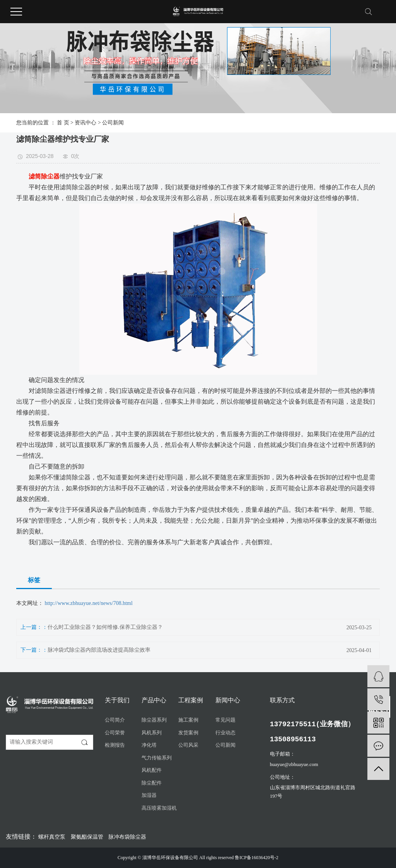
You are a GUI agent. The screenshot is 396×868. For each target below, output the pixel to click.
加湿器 (149, 795)
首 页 (63, 123)
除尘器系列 (154, 720)
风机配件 (152, 770)
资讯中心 (85, 123)
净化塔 (149, 745)
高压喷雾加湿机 (159, 808)
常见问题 (225, 720)
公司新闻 (113, 123)
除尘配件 (152, 783)
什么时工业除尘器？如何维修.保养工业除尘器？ (105, 627)
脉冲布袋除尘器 (127, 837)
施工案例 (188, 720)
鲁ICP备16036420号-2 (257, 858)
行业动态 (225, 733)
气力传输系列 (157, 758)
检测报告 (115, 745)
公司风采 (188, 745)
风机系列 (152, 733)
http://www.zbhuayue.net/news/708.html (89, 603)
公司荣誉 (115, 733)
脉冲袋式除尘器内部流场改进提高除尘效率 (99, 650)
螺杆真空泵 (53, 837)
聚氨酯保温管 (88, 837)
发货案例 (188, 733)
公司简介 (115, 720)
